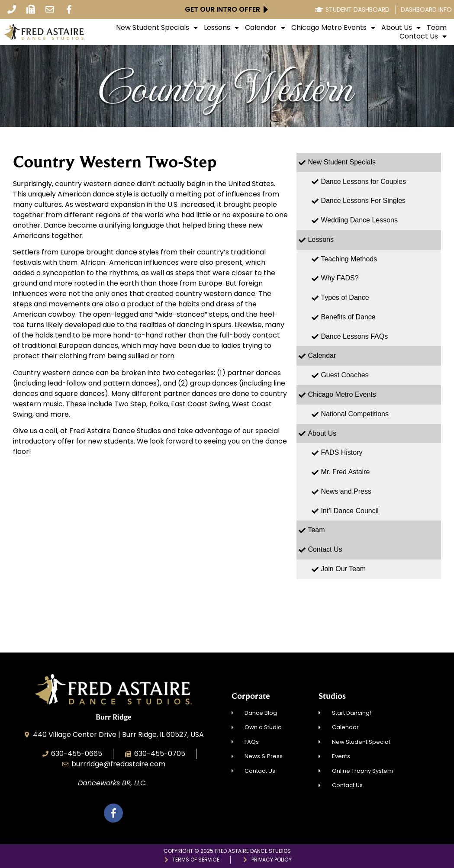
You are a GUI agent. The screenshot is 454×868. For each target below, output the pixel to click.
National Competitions (355, 414)
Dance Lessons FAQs (354, 336)
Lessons (221, 28)
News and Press (346, 491)
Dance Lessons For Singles (363, 201)
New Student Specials (157, 28)
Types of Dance (345, 297)
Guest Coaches (345, 375)
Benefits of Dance (348, 317)
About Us (401, 28)
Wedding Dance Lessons (359, 220)
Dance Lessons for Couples (363, 182)
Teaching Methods (349, 259)
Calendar (265, 28)
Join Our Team (343, 569)
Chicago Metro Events (333, 28)
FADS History (341, 452)
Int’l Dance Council (349, 511)
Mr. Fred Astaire (345, 472)
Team (437, 28)
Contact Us (423, 36)
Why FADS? (340, 278)
